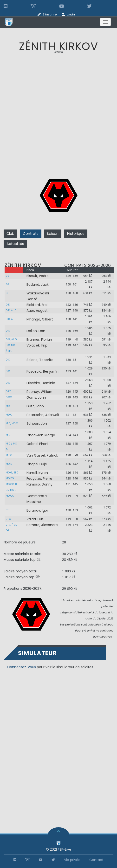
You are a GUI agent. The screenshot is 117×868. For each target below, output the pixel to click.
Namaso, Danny (39, 484)
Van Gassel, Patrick (42, 455)
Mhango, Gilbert (40, 319)
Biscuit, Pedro (38, 276)
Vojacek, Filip (37, 345)
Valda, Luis (35, 519)
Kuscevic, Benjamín (42, 371)
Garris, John (36, 397)
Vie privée (72, 860)
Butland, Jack (38, 285)
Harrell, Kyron (37, 473)
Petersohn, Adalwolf (43, 415)
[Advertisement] (58, 117)
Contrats (31, 234)
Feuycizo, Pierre (39, 479)
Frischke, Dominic (41, 383)
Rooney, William (39, 392)
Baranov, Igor (37, 510)
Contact (96, 860)
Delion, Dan (36, 331)
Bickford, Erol (37, 305)
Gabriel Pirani (37, 444)
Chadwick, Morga (41, 435)
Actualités (15, 244)
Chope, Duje (37, 464)
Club (10, 234)
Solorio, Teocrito (40, 360)
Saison (53, 234)
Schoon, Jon (37, 424)
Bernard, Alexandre (42, 525)
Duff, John (35, 406)
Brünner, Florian (39, 340)
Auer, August (37, 311)
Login (71, 14)
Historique (76, 234)
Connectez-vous (22, 667)
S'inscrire (50, 14)
